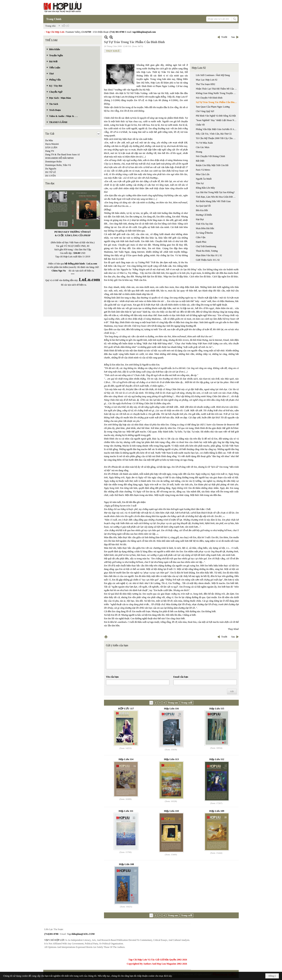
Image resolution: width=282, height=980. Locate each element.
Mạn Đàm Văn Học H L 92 (209, 255)
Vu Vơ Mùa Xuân (204, 143)
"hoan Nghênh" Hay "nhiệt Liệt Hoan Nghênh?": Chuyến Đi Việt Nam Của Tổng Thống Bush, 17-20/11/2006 (217, 120)
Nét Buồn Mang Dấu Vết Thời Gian (213, 201)
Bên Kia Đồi (202, 210)
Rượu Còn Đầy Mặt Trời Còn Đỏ (212, 165)
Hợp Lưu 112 (217, 759)
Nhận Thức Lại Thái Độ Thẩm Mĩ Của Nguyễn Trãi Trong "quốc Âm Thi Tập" (217, 89)
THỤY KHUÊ (113, 51)
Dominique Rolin (53, 162)
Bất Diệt (200, 161)
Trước (224, 37)
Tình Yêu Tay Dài (204, 224)
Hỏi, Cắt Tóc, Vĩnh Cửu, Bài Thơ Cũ (214, 134)
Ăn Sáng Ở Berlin (204, 233)
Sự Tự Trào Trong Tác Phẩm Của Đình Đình (217, 102)
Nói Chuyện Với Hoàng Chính (210, 156)
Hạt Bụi (200, 219)
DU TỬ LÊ (51, 172)
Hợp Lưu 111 (126, 811)
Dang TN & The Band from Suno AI (62, 155)
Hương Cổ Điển (204, 215)
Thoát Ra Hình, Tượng (207, 251)
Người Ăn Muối (204, 179)
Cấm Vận (201, 237)
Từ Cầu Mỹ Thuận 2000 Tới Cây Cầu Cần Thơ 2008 (217, 138)
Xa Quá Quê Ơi (203, 206)
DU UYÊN (51, 176)
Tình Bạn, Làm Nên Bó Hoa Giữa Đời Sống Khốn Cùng (217, 197)
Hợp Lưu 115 (217, 708)
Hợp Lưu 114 (126, 759)
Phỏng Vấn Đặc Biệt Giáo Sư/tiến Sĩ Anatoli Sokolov (217, 129)
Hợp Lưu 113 (171, 759)
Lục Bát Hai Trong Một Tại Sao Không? (215, 192)
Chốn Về (200, 125)
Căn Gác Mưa (203, 147)
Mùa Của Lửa (203, 174)
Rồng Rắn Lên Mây (205, 188)
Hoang (199, 152)
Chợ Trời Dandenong (206, 246)
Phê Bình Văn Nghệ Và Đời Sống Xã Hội (216, 116)
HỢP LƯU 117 (126, 708)
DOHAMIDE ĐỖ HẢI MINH (59, 158)
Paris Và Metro (203, 170)
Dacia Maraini (52, 144)
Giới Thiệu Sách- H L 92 (208, 260)
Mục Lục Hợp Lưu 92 (207, 80)
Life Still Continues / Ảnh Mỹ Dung (213, 75)
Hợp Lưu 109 (217, 811)
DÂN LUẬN (51, 147)
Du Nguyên (51, 169)
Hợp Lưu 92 (199, 68)
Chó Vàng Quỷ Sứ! (205, 111)
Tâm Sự (200, 183)
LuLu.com (92, 264)
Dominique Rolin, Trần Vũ (58, 165)
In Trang (106, 637)
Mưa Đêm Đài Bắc (205, 228)
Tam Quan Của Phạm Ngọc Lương (213, 107)
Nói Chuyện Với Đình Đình (209, 98)
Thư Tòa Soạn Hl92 (205, 84)
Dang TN (50, 151)
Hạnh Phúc (201, 242)
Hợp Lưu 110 (171, 811)
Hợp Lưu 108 (127, 864)
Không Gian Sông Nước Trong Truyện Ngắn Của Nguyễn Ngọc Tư (217, 93)
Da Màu (49, 140)
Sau (233, 37)
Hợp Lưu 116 (171, 708)
